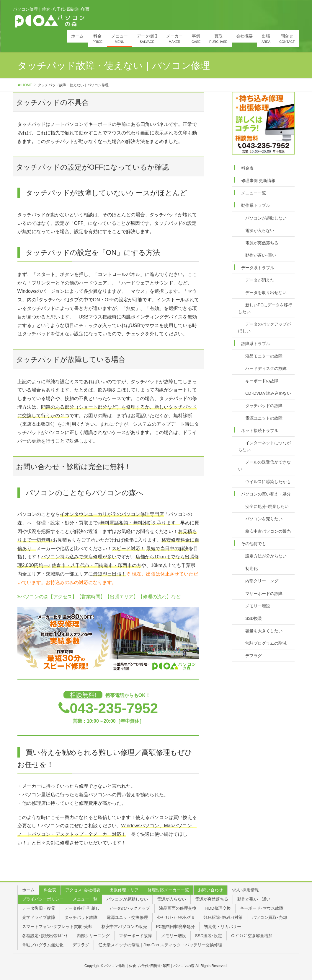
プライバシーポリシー (43, 899)
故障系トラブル (256, 344)
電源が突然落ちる (262, 243)
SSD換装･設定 (209, 936)
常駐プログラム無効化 (43, 945)
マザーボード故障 (135, 936)
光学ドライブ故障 (39, 917)
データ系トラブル (258, 268)
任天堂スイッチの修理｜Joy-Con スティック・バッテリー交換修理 (160, 945)
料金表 (247, 168)
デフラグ (254, 656)
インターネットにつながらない (264, 446)
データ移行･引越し (82, 908)
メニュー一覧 (254, 193)
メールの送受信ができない (264, 465)
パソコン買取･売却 (269, 917)
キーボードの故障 (262, 381)
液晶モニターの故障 (264, 356)
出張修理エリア (124, 890)
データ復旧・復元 (39, 908)
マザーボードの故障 (264, 594)
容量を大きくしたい (264, 631)
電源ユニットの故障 (264, 418)
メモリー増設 (258, 606)
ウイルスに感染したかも (268, 482)
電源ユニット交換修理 (127, 917)
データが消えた (260, 280)
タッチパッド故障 (81, 917)
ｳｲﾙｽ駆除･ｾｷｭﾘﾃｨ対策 (223, 917)
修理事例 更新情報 (258, 181)
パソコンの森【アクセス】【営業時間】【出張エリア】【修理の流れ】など (99, 597)
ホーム (28, 890)
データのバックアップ (129, 908)
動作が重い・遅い (254, 899)
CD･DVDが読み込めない (268, 393)
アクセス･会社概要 (83, 890)
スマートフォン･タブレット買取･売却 (57, 927)
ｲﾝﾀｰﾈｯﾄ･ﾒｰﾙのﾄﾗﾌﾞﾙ (176, 917)
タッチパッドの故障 (264, 406)
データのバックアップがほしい (264, 328)
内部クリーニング (262, 581)
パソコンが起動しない (266, 218)
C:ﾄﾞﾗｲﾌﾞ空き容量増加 (252, 936)
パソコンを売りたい (264, 519)
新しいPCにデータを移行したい (265, 308)
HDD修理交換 (218, 908)
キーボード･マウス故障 (262, 908)
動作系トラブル (256, 205)
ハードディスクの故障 (266, 368)
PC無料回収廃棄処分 (175, 927)
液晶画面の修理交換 (178, 908)
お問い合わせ (210, 890)
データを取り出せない (266, 292)
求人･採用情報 (245, 890)
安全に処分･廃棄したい (267, 506)
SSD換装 (254, 618)
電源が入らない (260, 230)
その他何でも (254, 544)
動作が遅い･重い (261, 255)
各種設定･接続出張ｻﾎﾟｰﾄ (45, 936)
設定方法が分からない (266, 556)
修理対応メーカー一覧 (168, 890)
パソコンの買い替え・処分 (266, 494)
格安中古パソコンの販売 (268, 531)
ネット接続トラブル (260, 430)
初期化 (251, 568)
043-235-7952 (114, 708)
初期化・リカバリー (223, 927)
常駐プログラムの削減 (266, 643)
